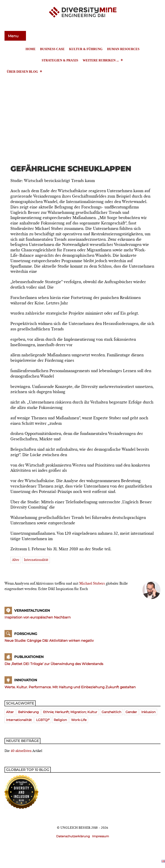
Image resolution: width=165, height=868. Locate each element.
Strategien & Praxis (60, 60)
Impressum (101, 836)
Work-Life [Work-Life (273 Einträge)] (79, 720)
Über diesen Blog (25, 72)
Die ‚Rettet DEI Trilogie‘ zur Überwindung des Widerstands (54, 664)
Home (30, 49)
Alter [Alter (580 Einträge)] (10, 712)
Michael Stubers (92, 584)
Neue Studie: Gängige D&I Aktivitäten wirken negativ (49, 640)
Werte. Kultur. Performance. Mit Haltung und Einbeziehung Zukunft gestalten (70, 687)
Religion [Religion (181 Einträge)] (60, 720)
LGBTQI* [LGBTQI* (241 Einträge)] (43, 720)
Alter (16, 560)
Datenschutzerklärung (73, 836)
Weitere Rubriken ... (103, 61)
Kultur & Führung (86, 49)
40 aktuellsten (21, 751)
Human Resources (123, 49)
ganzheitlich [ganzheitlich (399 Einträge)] (111, 712)
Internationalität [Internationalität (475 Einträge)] (19, 720)
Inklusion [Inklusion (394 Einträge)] (148, 712)
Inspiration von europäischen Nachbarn (38, 617)
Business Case (52, 49)
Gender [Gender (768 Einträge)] (131, 712)
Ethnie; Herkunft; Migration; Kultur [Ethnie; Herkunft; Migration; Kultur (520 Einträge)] (70, 712)
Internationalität (36, 560)
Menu (14, 36)
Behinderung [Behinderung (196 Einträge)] (28, 712)
